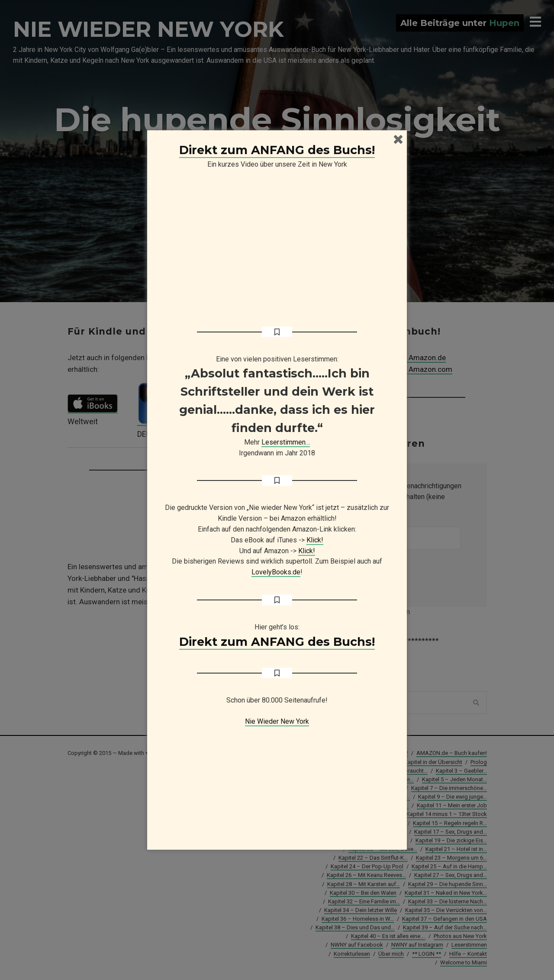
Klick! (315, 540)
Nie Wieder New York (277, 721)
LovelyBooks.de (276, 572)
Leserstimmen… (286, 442)
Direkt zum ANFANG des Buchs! (277, 150)
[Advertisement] (277, 781)
